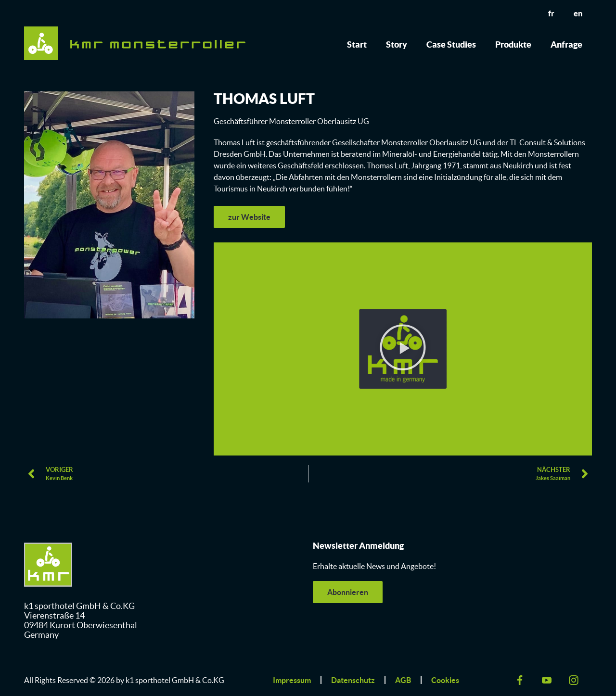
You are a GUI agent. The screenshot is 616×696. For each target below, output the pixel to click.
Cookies (445, 680)
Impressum (292, 680)
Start (357, 44)
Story (397, 44)
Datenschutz (353, 680)
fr (551, 13)
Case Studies (451, 44)
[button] (403, 349)
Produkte (513, 44)
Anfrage (566, 44)
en (578, 13)
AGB (403, 680)
